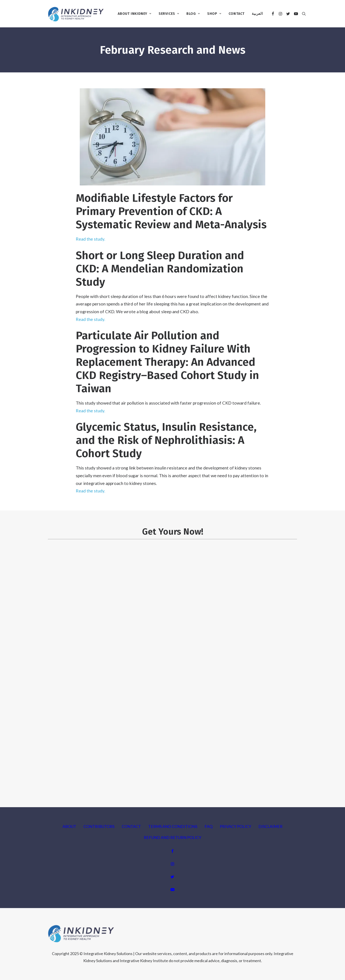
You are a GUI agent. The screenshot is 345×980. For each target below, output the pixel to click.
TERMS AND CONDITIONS (173, 826)
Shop (214, 14)
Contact (237, 14)
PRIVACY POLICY (235, 826)
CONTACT (131, 826)
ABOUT (69, 826)
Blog (193, 14)
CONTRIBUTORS (99, 826)
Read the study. (90, 239)
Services (169, 14)
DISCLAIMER (270, 826)
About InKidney (135, 14)
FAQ (209, 826)
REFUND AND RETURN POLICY (172, 837)
